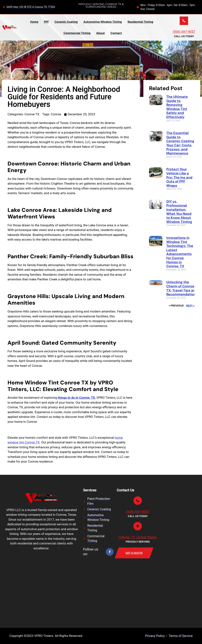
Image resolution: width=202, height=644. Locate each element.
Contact (116, 33)
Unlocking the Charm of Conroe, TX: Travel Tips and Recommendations (182, 288)
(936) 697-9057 (184, 32)
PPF (46, 22)
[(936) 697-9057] (184, 21)
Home (34, 22)
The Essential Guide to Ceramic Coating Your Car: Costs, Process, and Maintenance (180, 143)
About (101, 33)
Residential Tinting (140, 22)
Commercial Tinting (77, 33)
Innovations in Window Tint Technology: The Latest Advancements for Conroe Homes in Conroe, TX (180, 252)
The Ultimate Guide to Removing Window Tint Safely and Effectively (177, 107)
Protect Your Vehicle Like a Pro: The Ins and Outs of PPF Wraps (179, 177)
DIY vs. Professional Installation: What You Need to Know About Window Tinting (179, 212)
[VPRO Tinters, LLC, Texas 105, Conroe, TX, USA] (30, 588)
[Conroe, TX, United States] (138, 526)
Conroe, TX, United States (138, 537)
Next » (190, 306)
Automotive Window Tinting (103, 22)
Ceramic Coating (66, 22)
